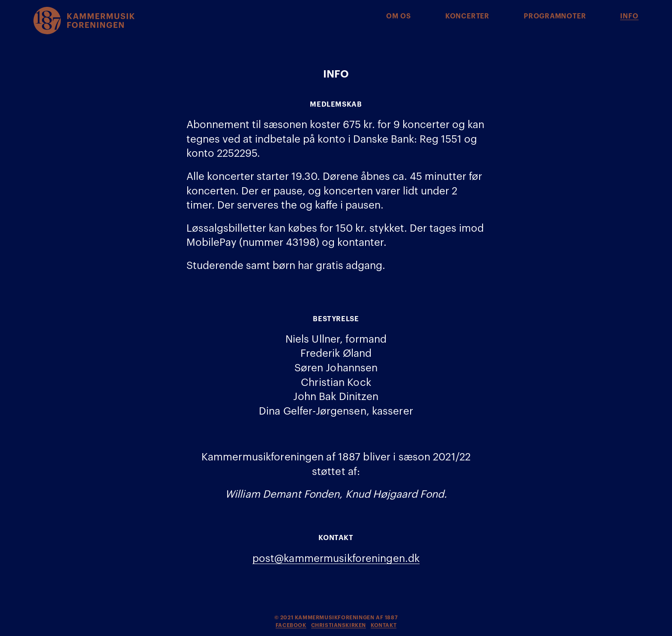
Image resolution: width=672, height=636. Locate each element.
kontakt (384, 625)
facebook (291, 625)
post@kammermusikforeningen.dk (336, 558)
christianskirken (339, 625)
